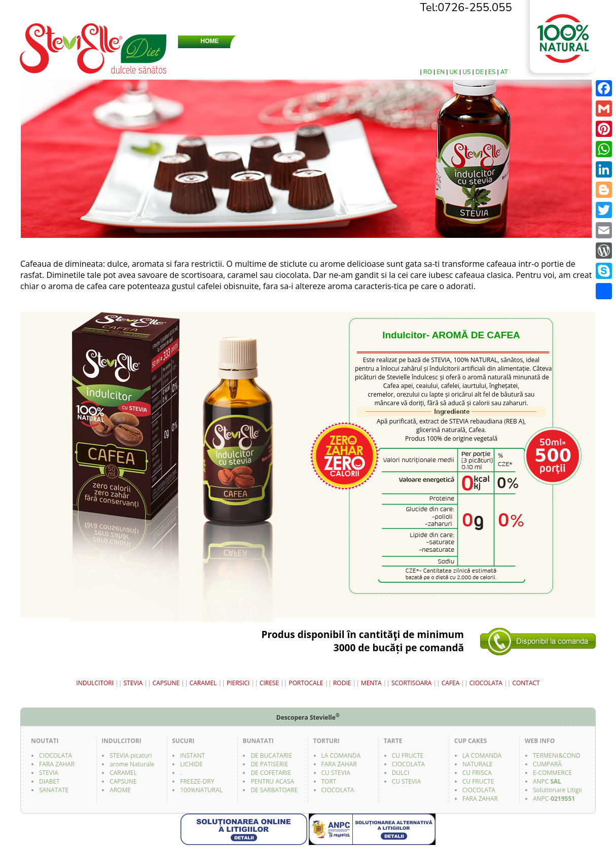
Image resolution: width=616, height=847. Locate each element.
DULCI (401, 773)
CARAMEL (203, 683)
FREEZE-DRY (197, 781)
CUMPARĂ (547, 764)
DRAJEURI (210, 55)
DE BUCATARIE (271, 755)
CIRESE (269, 683)
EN (441, 72)
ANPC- (554, 799)
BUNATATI (451, 55)
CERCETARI (406, 41)
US (467, 72)
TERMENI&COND (557, 755)
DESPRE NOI (264, 41)
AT (504, 72)
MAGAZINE (454, 41)
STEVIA (310, 41)
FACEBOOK (497, 55)
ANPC (547, 781)
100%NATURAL (201, 790)
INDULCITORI (95, 683)
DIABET (49, 781)
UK (455, 72)
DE (480, 72)
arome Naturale (132, 764)
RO (428, 72)
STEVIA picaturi (131, 755)
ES (493, 72)
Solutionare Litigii (557, 790)
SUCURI (403, 55)
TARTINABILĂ (307, 55)
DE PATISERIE (269, 764)
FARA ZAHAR (57, 764)
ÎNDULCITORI (356, 55)
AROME (120, 790)
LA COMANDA (341, 755)
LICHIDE (191, 764)
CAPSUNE (166, 683)
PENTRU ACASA (272, 781)
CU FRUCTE (408, 755)
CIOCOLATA (487, 683)
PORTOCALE (307, 683)
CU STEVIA (336, 773)
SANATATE (54, 790)
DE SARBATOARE (274, 790)
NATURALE (478, 764)
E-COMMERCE (552, 773)
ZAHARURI (359, 41)
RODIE (343, 683)
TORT (329, 781)
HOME (210, 41)
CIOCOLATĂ (255, 55)
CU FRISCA (477, 773)
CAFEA (451, 683)
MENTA (372, 683)
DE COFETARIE (271, 773)
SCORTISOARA (412, 683)
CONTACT (500, 41)
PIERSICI (238, 683)
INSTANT (192, 755)
